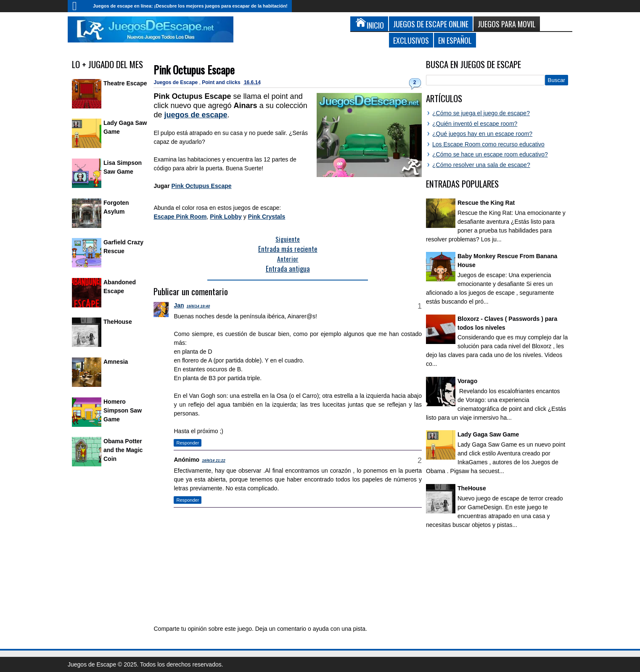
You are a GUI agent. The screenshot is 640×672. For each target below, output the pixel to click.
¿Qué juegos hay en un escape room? (482, 134)
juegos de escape (196, 115)
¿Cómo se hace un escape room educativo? (490, 154)
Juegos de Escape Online (431, 24)
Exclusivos (411, 40)
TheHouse (118, 322)
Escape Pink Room (180, 217)
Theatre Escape (125, 83)
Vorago (467, 381)
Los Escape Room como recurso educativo (488, 144)
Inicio (78, 6)
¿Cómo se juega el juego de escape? (481, 113)
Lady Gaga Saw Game (488, 434)
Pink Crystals (267, 217)
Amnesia (116, 362)
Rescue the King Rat (486, 203)
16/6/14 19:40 (198, 306)
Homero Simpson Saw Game (123, 410)
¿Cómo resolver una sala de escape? (481, 165)
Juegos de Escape (176, 82)
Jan (179, 305)
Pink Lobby (226, 217)
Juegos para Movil (507, 24)
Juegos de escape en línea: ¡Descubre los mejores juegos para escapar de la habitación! (190, 6)
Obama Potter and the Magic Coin (123, 450)
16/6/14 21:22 (214, 460)
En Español (455, 40)
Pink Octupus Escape (194, 70)
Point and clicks (222, 82)
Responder (188, 443)
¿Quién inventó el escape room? (475, 124)
